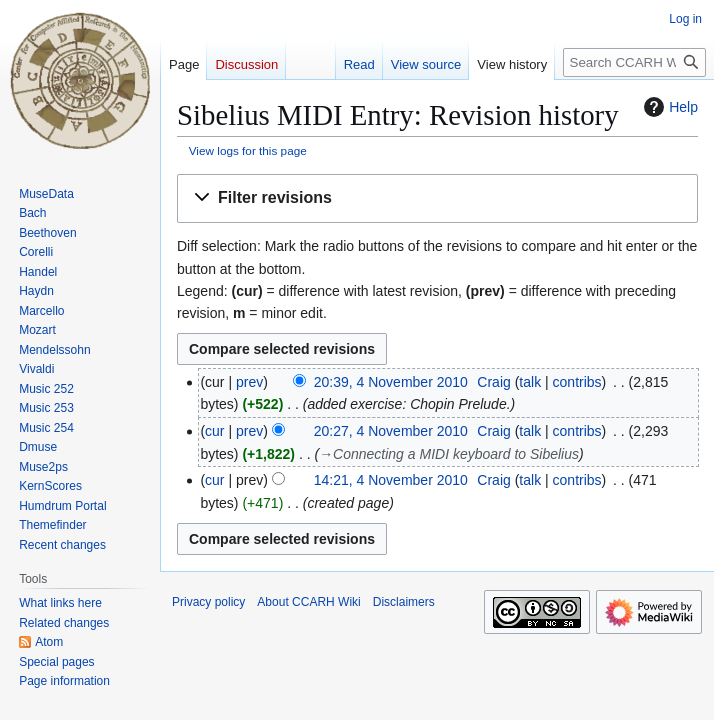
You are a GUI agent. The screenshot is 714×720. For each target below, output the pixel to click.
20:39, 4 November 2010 (391, 382)
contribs (577, 382)
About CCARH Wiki (308, 602)
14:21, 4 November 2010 (391, 480)
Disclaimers (404, 602)
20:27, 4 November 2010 (391, 431)
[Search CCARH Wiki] (634, 62)
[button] (437, 198)
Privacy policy (208, 602)
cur (214, 431)
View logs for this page (248, 150)
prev (249, 382)
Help (668, 107)
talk (530, 382)
